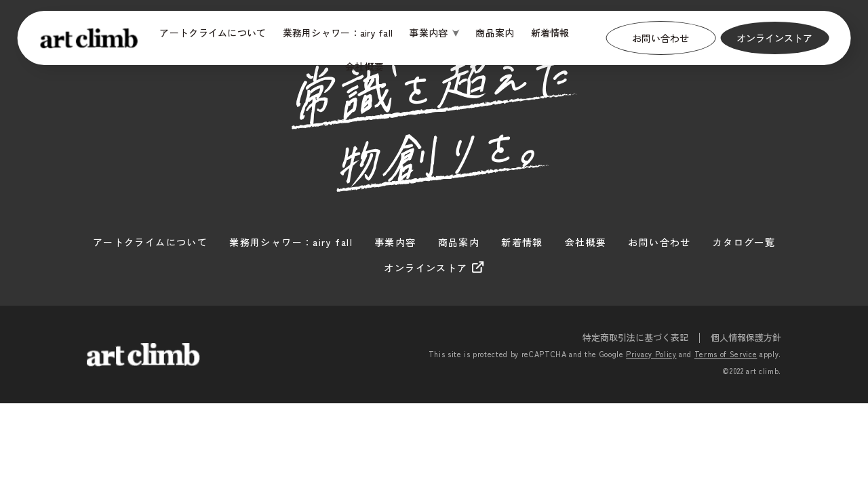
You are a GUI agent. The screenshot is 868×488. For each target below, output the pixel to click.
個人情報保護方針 (746, 337)
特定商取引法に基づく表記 (635, 337)
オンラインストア (774, 38)
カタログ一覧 (744, 242)
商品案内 (495, 33)
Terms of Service (726, 354)
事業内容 (428, 33)
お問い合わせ (660, 38)
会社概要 (364, 66)
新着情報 (550, 33)
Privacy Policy (651, 354)
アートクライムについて (213, 33)
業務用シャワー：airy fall (338, 33)
